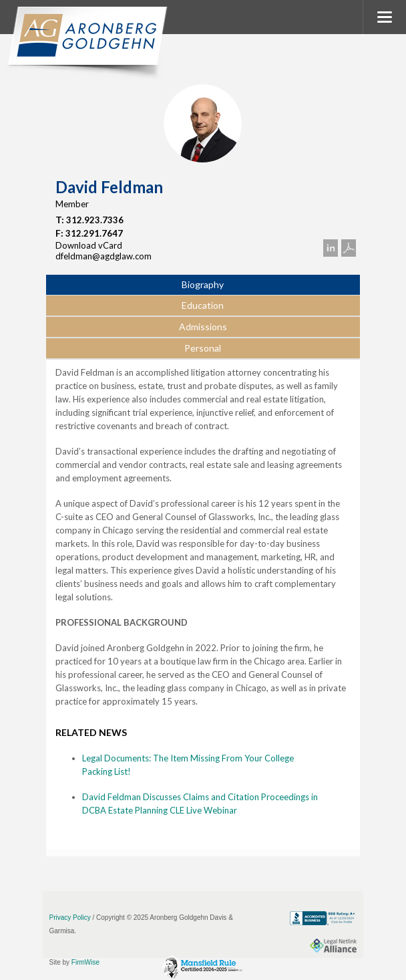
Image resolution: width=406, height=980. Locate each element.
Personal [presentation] (203, 348)
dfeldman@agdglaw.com (104, 256)
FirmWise (85, 962)
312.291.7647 (94, 233)
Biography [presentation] (203, 284)
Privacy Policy (70, 917)
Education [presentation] (203, 305)
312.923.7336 (95, 220)
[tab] (203, 285)
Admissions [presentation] (203, 327)
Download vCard (89, 245)
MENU (384, 17)
